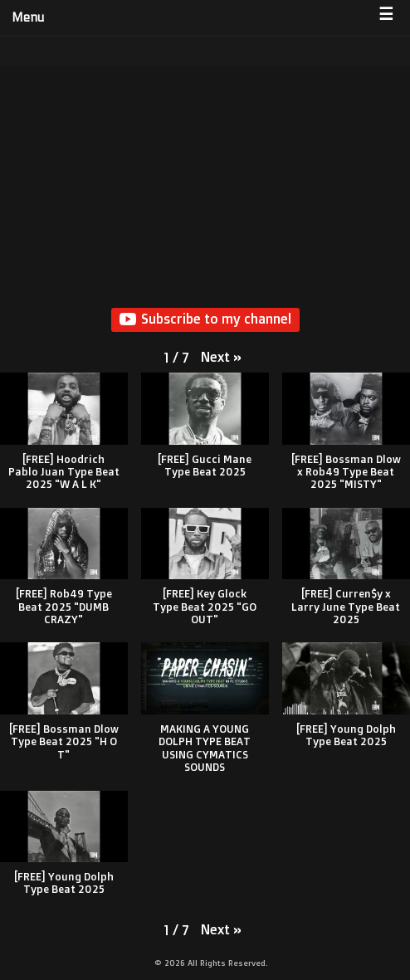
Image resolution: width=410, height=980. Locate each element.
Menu (28, 17)
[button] (221, 357)
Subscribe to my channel (205, 319)
